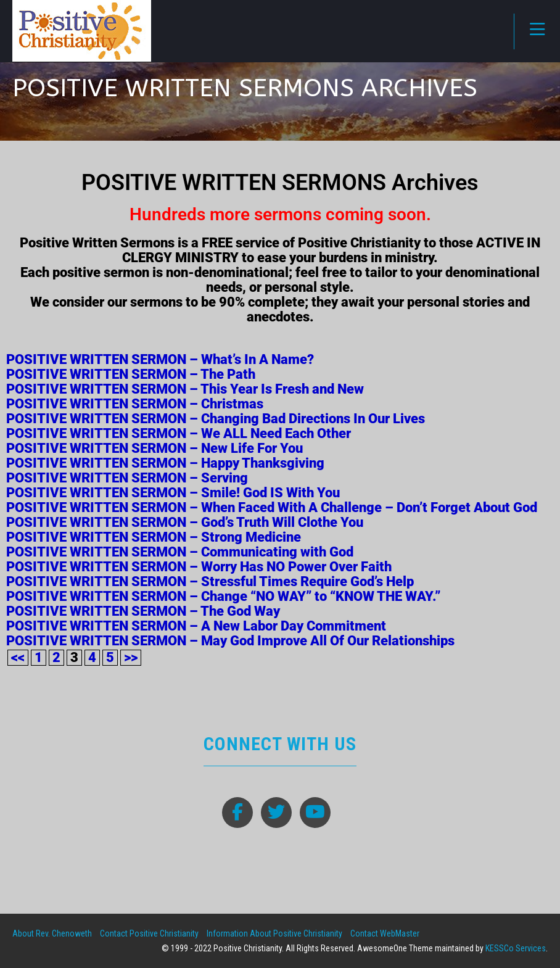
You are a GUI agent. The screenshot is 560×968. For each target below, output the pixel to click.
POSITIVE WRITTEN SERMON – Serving (127, 478)
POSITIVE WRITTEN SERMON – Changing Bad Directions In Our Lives (216, 419)
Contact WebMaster (385, 933)
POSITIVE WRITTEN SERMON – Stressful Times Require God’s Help (210, 581)
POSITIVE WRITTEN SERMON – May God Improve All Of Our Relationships (230, 641)
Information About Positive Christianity (274, 933)
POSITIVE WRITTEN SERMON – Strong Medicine (154, 537)
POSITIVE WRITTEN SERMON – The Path (131, 374)
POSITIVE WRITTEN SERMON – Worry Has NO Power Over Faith (199, 567)
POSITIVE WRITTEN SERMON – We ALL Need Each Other (179, 433)
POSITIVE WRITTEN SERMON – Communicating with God (180, 552)
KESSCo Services (516, 948)
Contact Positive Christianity (149, 933)
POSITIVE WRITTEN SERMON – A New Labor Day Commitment (196, 626)
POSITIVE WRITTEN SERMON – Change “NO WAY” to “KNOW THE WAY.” (223, 596)
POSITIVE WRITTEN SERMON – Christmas (135, 404)
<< (18, 657)
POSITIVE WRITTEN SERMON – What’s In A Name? (160, 359)
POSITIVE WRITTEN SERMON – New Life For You (154, 448)
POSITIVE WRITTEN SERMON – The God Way (143, 611)
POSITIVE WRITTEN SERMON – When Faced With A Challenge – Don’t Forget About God (272, 507)
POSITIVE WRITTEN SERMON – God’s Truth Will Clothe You (185, 522)
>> (131, 657)
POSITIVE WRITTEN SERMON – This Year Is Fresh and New (185, 389)
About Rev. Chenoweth (52, 933)
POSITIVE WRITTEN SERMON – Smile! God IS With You (173, 493)
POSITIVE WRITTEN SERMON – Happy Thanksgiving (165, 463)
